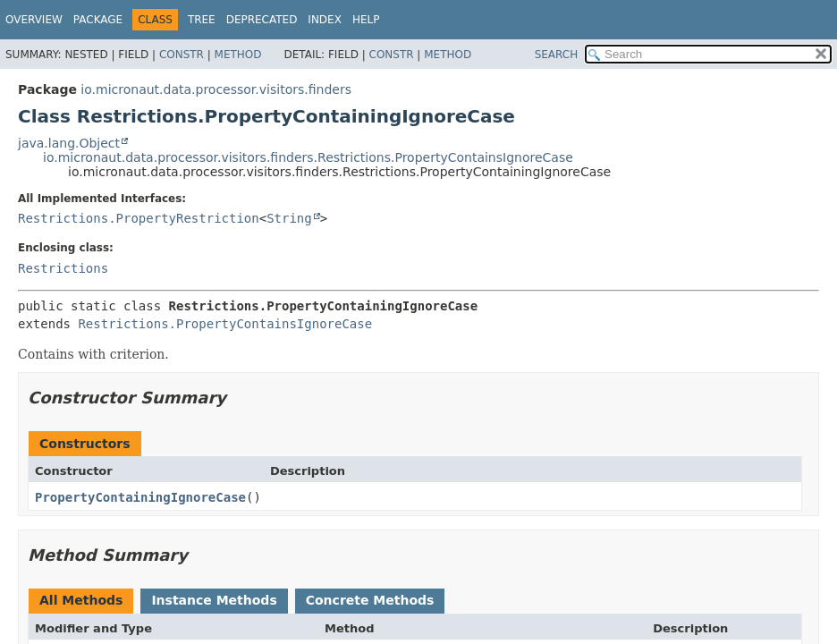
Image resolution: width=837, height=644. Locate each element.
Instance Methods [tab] (214, 600)
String (289, 218)
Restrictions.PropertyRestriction (139, 218)
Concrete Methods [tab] (370, 600)
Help (366, 20)
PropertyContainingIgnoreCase (140, 497)
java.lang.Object (69, 143)
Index (325, 20)
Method (238, 55)
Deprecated (262, 20)
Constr (182, 55)
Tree (202, 20)
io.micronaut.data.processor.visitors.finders (216, 89)
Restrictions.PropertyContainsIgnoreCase (225, 324)
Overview (34, 20)
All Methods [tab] (81, 600)
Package (98, 20)
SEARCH (557, 55)
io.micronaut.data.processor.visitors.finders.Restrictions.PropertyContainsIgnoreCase (308, 157)
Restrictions (63, 268)
